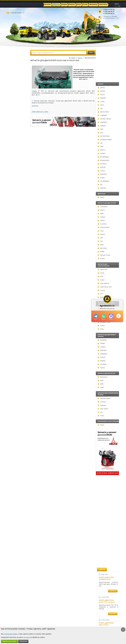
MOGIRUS (12, 174)
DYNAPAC (12, 340)
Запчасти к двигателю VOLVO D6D (108, 381)
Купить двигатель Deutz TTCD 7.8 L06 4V (107, 83)
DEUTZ (11, 88)
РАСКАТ (12, 357)
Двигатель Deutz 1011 (108, 537)
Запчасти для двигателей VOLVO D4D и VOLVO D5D (108, 407)
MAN (11, 245)
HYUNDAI (12, 364)
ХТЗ (10, 294)
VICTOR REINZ (14, 136)
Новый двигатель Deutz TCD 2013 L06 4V (107, 258)
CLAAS (11, 101)
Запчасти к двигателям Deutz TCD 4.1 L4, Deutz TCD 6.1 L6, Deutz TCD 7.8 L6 (108, 349)
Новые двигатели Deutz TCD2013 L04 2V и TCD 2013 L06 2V (108, 236)
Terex (11, 416)
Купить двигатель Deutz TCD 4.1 (106, 148)
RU (119, 6)
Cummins (12, 224)
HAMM (11, 343)
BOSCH (11, 150)
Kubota (12, 217)
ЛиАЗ (11, 387)
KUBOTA (12, 126)
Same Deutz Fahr (15, 287)
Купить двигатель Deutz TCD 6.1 (106, 106)
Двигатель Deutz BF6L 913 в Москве (108, 169)
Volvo (11, 329)
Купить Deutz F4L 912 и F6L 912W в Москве (108, 127)
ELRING (12, 153)
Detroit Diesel (14, 227)
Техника (58, 622)
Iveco (11, 231)
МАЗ (11, 129)
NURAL (11, 178)
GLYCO (11, 171)
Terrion (12, 290)
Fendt (11, 273)
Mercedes (12, 248)
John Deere (13, 297)
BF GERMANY (14, 157)
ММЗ (11, 213)
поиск (91, 53)
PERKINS (12, 98)
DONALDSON (14, 160)
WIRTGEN (12, 350)
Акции (58, 620)
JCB (10, 108)
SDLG (11, 105)
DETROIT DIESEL (15, 119)
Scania (11, 259)
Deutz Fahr (13, 270)
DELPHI (11, 91)
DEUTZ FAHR (13, 112)
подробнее (113, 73)
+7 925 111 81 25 (109, 10)
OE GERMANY (14, 181)
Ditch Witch (13, 409)
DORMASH (13, 354)
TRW (11, 146)
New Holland (13, 283)
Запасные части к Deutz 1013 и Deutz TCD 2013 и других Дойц (108, 435)
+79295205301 (103, 316)
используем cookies (11, 634)
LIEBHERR (12, 122)
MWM (11, 252)
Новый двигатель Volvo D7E (106, 190)
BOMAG (12, 361)
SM (10, 143)
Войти (117, 4)
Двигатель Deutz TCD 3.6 (108, 518)
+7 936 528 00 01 (109, 12)
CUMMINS (13, 115)
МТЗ (11, 133)
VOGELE (12, 347)
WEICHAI (12, 188)
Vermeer (12, 402)
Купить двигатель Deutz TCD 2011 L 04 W (107, 498)
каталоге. (35, 106)
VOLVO (11, 95)
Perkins (12, 234)
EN (116, 6)
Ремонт (40, 622)
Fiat (10, 241)
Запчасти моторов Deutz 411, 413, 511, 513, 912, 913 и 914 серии (108, 463)
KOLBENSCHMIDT (15, 140)
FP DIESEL (12, 164)
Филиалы (59, 625)
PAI (10, 185)
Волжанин (13, 377)
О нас (39, 625)
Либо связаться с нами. (40, 112)
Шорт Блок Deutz (106, 278)
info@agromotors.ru (17, 13)
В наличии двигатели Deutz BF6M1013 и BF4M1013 (108, 211)
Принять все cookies (9, 641)
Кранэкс (12, 405)
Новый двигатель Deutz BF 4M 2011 (106, 326)
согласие (27, 637)
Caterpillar (13, 207)
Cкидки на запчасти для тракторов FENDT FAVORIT (107, 560)
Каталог (58, 618)
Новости (80, 58)
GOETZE (12, 167)
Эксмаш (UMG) (14, 398)
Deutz (11, 197)
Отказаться (23, 641)
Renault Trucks (14, 255)
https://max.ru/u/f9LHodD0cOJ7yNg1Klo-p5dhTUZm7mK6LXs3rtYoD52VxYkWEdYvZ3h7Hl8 (111, 316)
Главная (73, 58)
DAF (10, 238)
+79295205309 (96, 316)
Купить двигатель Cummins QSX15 (106, 60)
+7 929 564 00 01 (109, 13)
